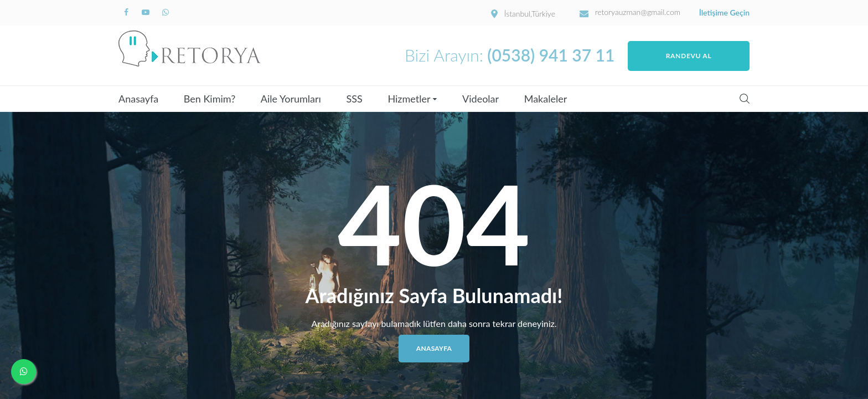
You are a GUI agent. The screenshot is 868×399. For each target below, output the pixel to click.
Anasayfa (138, 99)
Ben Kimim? (210, 99)
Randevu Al (689, 56)
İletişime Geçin (724, 13)
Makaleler (546, 99)
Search (745, 99)
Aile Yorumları (291, 99)
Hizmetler (409, 99)
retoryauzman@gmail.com (638, 12)
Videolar (480, 99)
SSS (355, 99)
